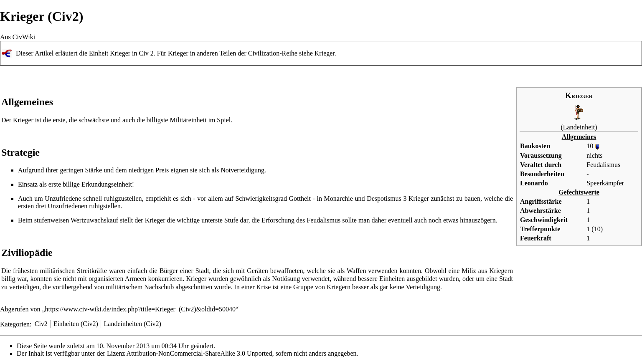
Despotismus (384, 198)
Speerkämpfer (605, 183)
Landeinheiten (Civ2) (133, 324)
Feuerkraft (536, 238)
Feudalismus (603, 165)
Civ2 (41, 324)
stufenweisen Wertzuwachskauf (76, 220)
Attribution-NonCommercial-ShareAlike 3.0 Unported (199, 353)
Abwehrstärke (540, 211)
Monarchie (339, 198)
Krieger (325, 53)
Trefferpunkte (540, 229)
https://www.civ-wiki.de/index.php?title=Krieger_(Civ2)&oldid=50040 (141, 309)
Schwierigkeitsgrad (261, 198)
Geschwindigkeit (544, 220)
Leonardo (534, 183)
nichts (594, 155)
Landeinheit (579, 127)
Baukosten (535, 146)
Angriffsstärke (541, 201)
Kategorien (15, 324)
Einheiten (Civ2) (76, 324)
